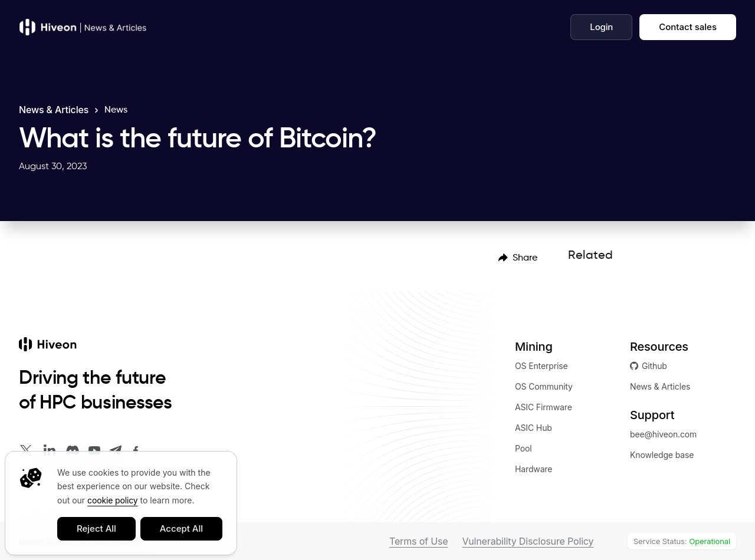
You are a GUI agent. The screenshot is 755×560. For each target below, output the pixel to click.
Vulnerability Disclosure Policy (528, 541)
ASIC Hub (534, 428)
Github (649, 366)
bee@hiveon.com (663, 434)
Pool (523, 448)
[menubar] (518, 257)
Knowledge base (662, 455)
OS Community (544, 386)
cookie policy (112, 500)
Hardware (534, 469)
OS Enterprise (541, 366)
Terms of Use (418, 541)
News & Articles (54, 110)
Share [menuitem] (518, 257)
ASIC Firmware (544, 407)
